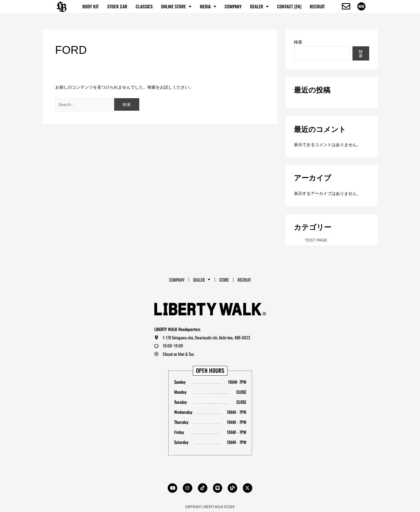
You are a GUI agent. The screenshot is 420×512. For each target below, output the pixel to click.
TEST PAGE (317, 240)
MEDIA (208, 6)
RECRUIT (317, 6)
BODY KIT (91, 6)
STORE (225, 279)
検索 (298, 42)
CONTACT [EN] (289, 6)
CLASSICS (144, 6)
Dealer (259, 6)
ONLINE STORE (176, 6)
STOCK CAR (117, 6)
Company (233, 6)
